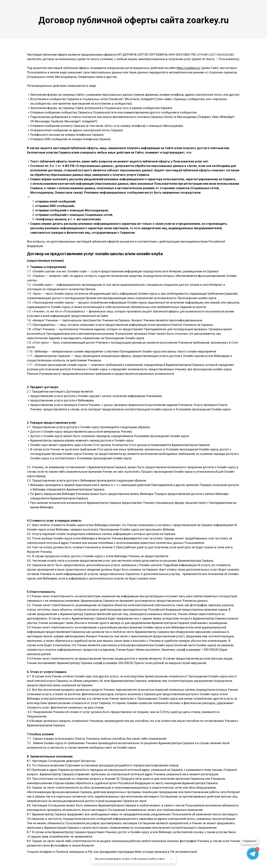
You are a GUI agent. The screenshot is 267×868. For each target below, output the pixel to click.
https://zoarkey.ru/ (188, 68)
